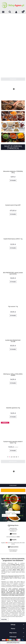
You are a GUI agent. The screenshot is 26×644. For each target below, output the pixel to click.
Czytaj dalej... (4, 619)
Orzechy (14, 605)
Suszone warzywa (17, 602)
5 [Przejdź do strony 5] (16, 457)
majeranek (4, 601)
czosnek (11, 602)
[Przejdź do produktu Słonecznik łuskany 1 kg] (13, 478)
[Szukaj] (10, 12)
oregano (9, 601)
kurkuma (4, 602)
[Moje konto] (16, 12)
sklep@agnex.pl (13, 531)
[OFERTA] (3, 12)
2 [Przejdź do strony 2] (11, 457)
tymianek (22, 600)
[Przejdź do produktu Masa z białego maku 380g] (13, 95)
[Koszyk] (23, 12)
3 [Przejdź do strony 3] (13, 457)
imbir (7, 602)
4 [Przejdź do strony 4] (15, 457)
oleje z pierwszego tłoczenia (11, 609)
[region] (13, 44)
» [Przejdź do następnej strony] (18, 457)
